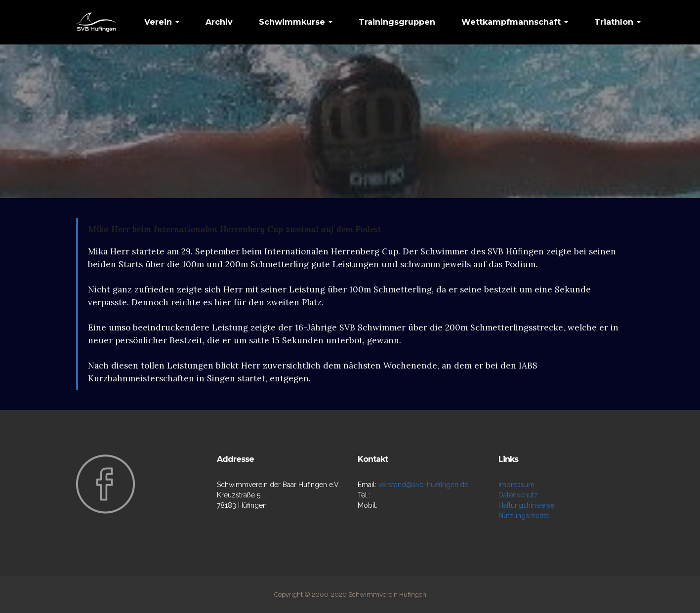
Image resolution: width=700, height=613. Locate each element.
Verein (158, 22)
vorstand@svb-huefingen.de (423, 485)
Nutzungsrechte (524, 516)
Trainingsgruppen (397, 22)
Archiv (219, 22)
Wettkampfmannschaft (511, 22)
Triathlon (614, 22)
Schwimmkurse (292, 22)
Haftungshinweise (526, 505)
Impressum (516, 485)
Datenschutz (518, 495)
